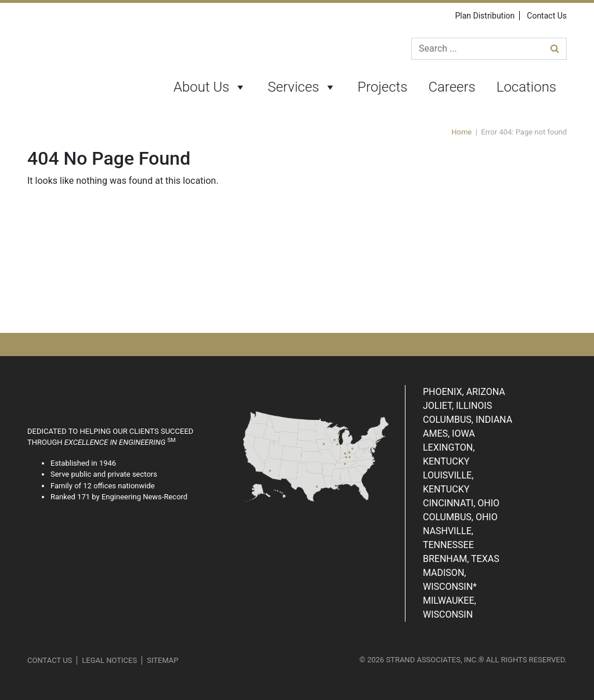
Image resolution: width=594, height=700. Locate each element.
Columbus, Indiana (468, 420)
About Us (210, 87)
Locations (526, 87)
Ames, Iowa (449, 434)
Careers (452, 87)
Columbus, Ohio (460, 517)
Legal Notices (109, 660)
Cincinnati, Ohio (461, 503)
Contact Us (547, 16)
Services (302, 87)
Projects (382, 87)
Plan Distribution (485, 16)
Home (461, 132)
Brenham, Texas (461, 559)
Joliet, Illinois (457, 406)
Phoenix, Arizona (464, 392)
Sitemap (162, 660)
